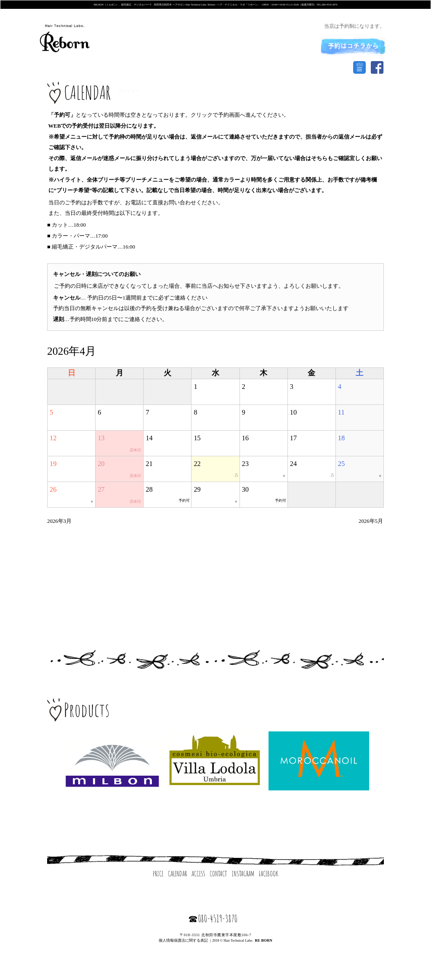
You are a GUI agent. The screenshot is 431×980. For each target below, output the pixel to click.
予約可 (184, 501)
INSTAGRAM (243, 873)
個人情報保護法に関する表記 (183, 940)
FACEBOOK (269, 873)
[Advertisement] (215, 578)
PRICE (158, 873)
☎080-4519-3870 (213, 918)
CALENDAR (177, 873)
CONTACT (218, 873)
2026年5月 (371, 521)
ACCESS (198, 873)
